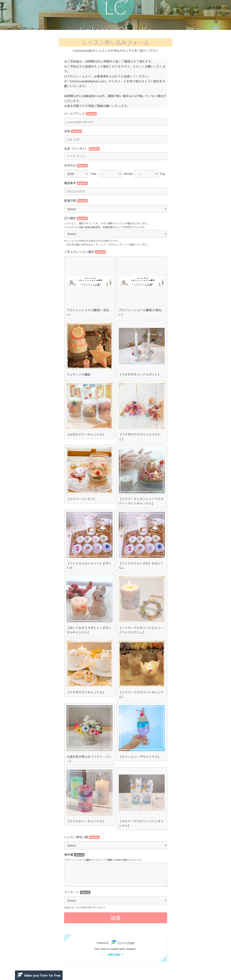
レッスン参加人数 (82, 837)
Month (128, 174)
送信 (116, 918)
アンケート (77, 892)
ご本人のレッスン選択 (85, 252)
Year (93, 174)
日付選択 (76, 218)
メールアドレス (80, 113)
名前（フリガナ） (82, 149)
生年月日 (76, 165)
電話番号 (76, 183)
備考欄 (74, 854)
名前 (73, 131)
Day (163, 174)
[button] (116, 948)
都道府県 (76, 200)
